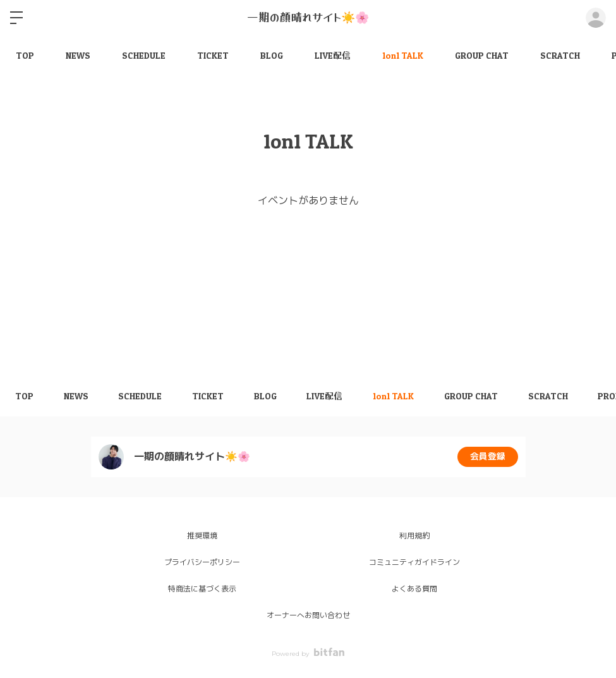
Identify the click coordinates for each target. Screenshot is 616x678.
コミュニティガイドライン (414, 562)
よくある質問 (414, 589)
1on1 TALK (403, 55)
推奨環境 (202, 536)
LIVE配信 (333, 55)
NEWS (78, 55)
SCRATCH (560, 55)
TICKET (213, 55)
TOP (25, 55)
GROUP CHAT (482, 55)
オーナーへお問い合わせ (308, 615)
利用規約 (414, 536)
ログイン (596, 18)
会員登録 (488, 457)
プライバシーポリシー (202, 562)
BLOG (272, 55)
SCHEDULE (144, 55)
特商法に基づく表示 (202, 589)
